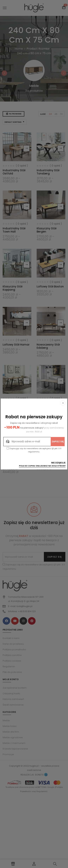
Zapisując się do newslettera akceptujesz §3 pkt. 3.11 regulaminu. (34, 450)
